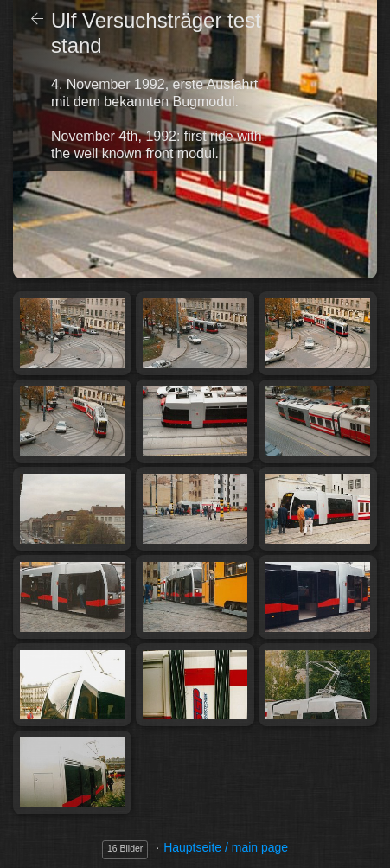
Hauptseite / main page (226, 847)
